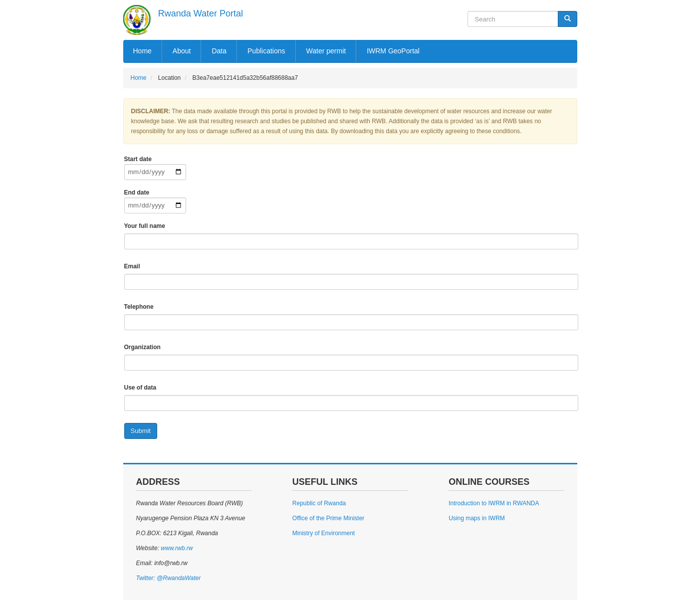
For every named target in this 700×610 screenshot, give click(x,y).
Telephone (139, 307)
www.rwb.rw (176, 548)
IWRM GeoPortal (393, 51)
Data (219, 51)
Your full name (145, 226)
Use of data (140, 388)
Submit (141, 431)
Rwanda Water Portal (201, 13)
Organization (142, 347)
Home (142, 51)
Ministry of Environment (324, 533)
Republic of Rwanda (319, 503)
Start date (138, 159)
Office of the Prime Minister (329, 518)
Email (132, 266)
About (182, 51)
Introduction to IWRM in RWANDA (494, 503)
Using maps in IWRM (477, 518)
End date (137, 193)
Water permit (326, 51)
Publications (266, 51)
